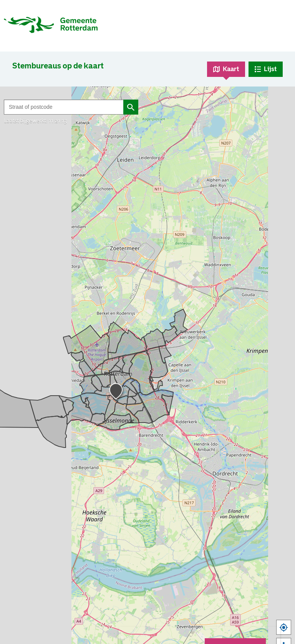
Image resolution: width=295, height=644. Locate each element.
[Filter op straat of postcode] (64, 107)
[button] (117, 393)
